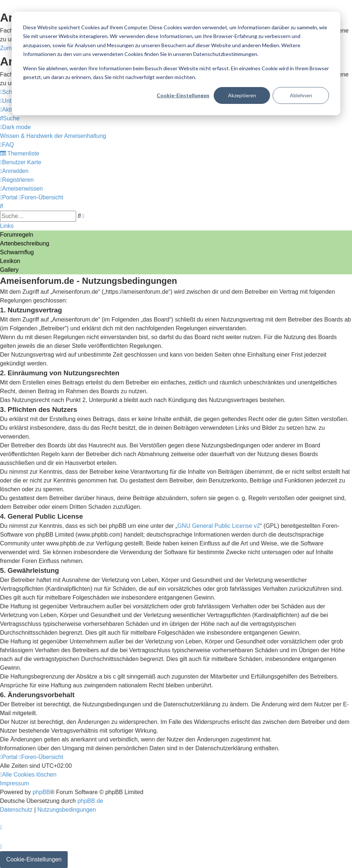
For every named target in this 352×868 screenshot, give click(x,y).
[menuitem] (10, 118)
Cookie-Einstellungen (183, 95)
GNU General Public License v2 (219, 526)
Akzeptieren (242, 95)
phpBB (41, 792)
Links (7, 226)
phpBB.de (90, 801)
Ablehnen (301, 95)
